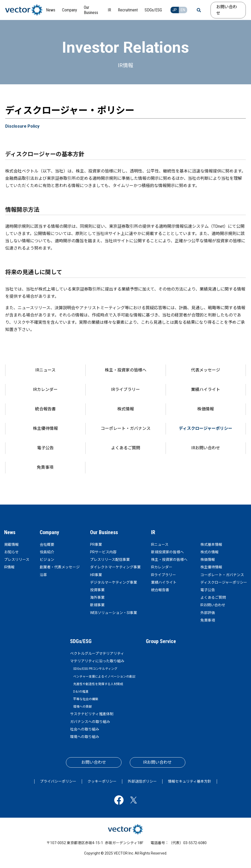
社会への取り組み (85, 729)
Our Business (104, 532)
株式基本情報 (211, 545)
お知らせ (11, 552)
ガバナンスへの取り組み (90, 722)
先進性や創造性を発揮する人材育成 (98, 684)
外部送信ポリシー (142, 781)
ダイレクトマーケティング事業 (115, 567)
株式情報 (126, 409)
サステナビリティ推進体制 (92, 714)
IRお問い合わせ (206, 448)
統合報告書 (45, 409)
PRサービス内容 (103, 552)
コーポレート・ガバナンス (126, 428)
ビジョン (47, 560)
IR (153, 532)
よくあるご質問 (126, 448)
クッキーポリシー (102, 781)
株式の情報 (209, 552)
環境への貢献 (83, 707)
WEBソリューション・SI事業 (114, 613)
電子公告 (45, 448)
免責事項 (45, 467)
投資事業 (97, 590)
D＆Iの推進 (81, 692)
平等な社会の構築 (86, 699)
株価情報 (206, 409)
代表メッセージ (206, 370)
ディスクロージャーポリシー (206, 428)
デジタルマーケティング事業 (114, 582)
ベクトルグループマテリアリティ (97, 653)
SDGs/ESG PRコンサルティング (95, 669)
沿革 (43, 575)
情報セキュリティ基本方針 (190, 781)
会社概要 (47, 545)
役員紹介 (47, 552)
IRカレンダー (45, 390)
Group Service (161, 641)
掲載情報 (11, 545)
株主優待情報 (45, 428)
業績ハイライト (206, 390)
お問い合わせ (227, 10)
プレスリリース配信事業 (110, 560)
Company (49, 532)
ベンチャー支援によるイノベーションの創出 (104, 677)
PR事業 (96, 545)
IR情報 (9, 567)
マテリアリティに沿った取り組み (97, 661)
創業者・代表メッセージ (60, 567)
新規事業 (97, 605)
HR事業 (96, 575)
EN (183, 10)
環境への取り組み (85, 737)
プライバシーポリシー (58, 781)
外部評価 (208, 613)
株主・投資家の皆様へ (126, 370)
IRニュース (45, 370)
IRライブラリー (125, 390)
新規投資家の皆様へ (167, 552)
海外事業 (97, 597)
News (10, 532)
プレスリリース (17, 560)
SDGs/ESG (81, 641)
